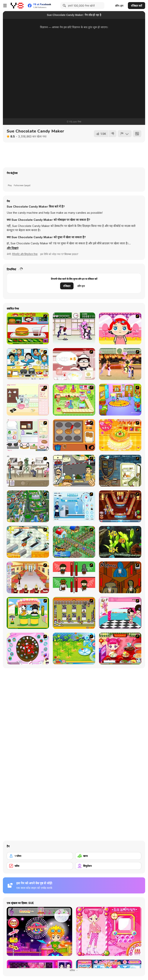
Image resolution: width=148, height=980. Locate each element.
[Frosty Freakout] (74, 506)
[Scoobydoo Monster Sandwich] (120, 471)
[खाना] (108, 856)
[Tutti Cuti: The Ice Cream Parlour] (120, 613)
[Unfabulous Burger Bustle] (28, 577)
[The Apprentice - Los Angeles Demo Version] (120, 506)
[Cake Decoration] (28, 649)
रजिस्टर (67, 286)
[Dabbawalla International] (28, 506)
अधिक (74, 970)
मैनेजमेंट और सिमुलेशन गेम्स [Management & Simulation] (25, 254)
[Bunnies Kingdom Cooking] (28, 400)
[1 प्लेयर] (40, 856)
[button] (13, 248)
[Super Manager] (28, 542)
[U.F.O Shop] (74, 613)
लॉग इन (81, 286)
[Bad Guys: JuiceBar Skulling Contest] (120, 577)
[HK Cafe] (28, 364)
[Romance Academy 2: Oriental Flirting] (120, 364)
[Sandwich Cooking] (28, 435)
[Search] (64, 6)
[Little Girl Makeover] (120, 328)
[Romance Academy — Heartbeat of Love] (74, 328)
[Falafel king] (74, 471)
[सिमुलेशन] (108, 866)
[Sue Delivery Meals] (120, 649)
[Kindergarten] (120, 400)
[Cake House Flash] (120, 435)
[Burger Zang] (28, 328)
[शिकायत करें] (125, 134)
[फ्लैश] (40, 866)
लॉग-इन (119, 6)
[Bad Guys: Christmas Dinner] (74, 577)
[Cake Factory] (74, 400)
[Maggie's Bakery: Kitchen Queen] (74, 364)
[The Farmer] (74, 542)
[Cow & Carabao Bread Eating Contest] (28, 613)
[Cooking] (74, 435)
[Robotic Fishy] (120, 542)
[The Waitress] (28, 471)
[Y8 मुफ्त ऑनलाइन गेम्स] (17, 6)
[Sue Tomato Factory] (74, 649)
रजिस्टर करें (137, 6)
